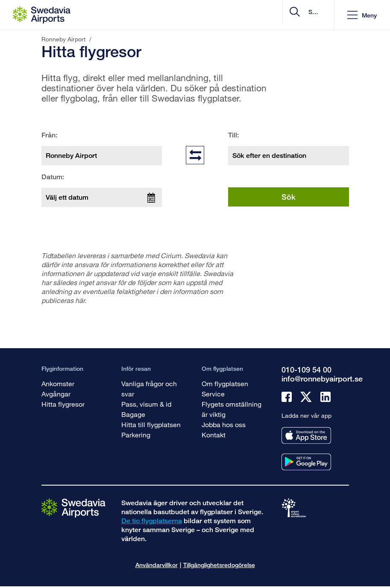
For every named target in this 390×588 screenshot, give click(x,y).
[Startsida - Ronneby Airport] (42, 15)
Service (213, 394)
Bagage (133, 414)
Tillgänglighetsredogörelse (219, 565)
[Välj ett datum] (102, 197)
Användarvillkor (157, 565)
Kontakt (214, 435)
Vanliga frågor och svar (149, 389)
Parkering (136, 435)
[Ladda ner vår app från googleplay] (306, 462)
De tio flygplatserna (152, 521)
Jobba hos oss (224, 424)
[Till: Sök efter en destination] (289, 156)
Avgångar (56, 394)
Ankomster (58, 383)
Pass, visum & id (146, 404)
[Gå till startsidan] (73, 508)
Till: (233, 135)
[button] (362, 15)
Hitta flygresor (63, 404)
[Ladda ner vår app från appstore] (306, 435)
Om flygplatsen (225, 383)
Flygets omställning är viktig (232, 409)
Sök (289, 197)
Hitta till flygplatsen (151, 424)
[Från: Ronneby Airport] (102, 156)
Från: (49, 135)
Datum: (53, 177)
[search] (277, 15)
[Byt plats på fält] (195, 155)
